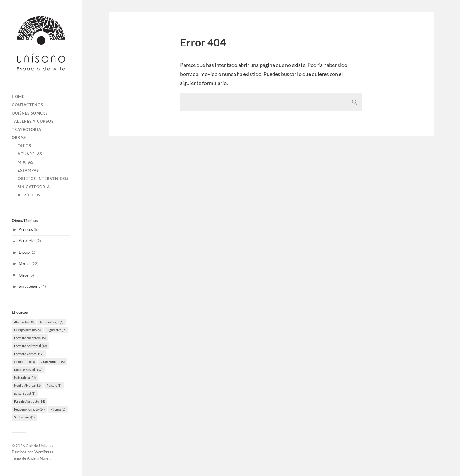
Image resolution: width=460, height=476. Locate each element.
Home (18, 97)
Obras (19, 137)
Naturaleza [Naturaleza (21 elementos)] (25, 377)
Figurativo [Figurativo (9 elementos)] (56, 330)
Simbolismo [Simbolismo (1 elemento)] (24, 417)
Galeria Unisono (39, 446)
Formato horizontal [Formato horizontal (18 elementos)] (31, 346)
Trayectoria (27, 129)
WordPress (44, 452)
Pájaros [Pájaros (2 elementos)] (58, 409)
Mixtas (26, 162)
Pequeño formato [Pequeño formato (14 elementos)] (29, 409)
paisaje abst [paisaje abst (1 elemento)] (25, 393)
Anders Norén (39, 458)
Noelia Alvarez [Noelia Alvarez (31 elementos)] (27, 385)
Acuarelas (30, 154)
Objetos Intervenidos (43, 179)
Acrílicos (29, 195)
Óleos (24, 146)
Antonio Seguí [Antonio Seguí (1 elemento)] (51, 322)
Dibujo (24, 252)
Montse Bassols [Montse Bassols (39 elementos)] (28, 370)
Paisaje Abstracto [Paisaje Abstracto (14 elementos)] (29, 401)
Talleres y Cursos (33, 121)
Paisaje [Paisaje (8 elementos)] (54, 385)
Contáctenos (27, 105)
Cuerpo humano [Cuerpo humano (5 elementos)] (27, 330)
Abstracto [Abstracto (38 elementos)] (24, 322)
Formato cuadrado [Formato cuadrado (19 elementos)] (30, 338)
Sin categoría (34, 187)
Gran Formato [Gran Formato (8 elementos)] (53, 362)
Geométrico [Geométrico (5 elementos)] (24, 362)
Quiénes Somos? (30, 113)
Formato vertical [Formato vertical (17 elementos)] (29, 354)
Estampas (28, 170)
